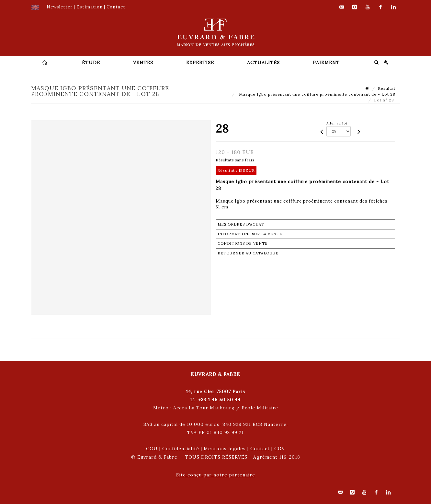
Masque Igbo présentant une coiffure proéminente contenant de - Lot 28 (317, 94)
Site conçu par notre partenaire (216, 475)
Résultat (387, 88)
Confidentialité (181, 449)
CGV (280, 449)
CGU (152, 449)
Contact (260, 449)
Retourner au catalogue (248, 253)
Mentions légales (225, 449)
